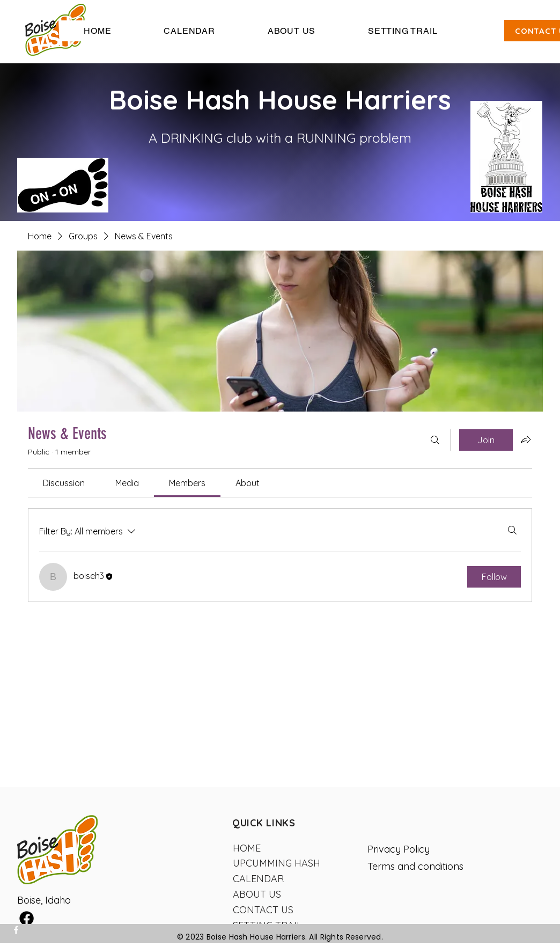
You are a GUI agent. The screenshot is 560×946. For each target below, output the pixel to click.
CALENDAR (258, 879)
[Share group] (526, 439)
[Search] (435, 440)
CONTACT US (263, 910)
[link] (64, 483)
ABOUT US (257, 894)
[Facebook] (16, 930)
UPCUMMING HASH (277, 863)
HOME (247, 848)
